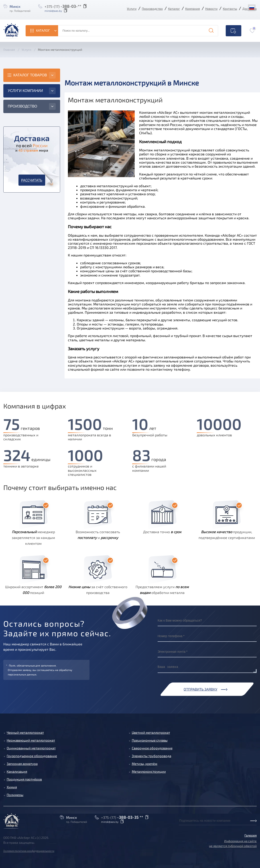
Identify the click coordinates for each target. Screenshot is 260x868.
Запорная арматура (22, 764)
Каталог (174, 9)
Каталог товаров (30, 75)
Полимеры (15, 795)
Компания (193, 9)
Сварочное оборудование (152, 748)
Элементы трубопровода (151, 756)
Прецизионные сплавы (150, 740)
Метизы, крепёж (145, 764)
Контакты (230, 9)
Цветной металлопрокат (151, 732)
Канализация (17, 771)
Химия (12, 787)
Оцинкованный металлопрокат (31, 748)
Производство (152, 9)
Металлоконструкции (149, 771)
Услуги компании (25, 91)
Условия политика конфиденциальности (29, 851)
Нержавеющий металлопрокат (31, 740)
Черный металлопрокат (25, 732)
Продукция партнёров (24, 779)
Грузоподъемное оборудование (32, 756)
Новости (211, 9)
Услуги (132, 9)
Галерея (251, 835)
